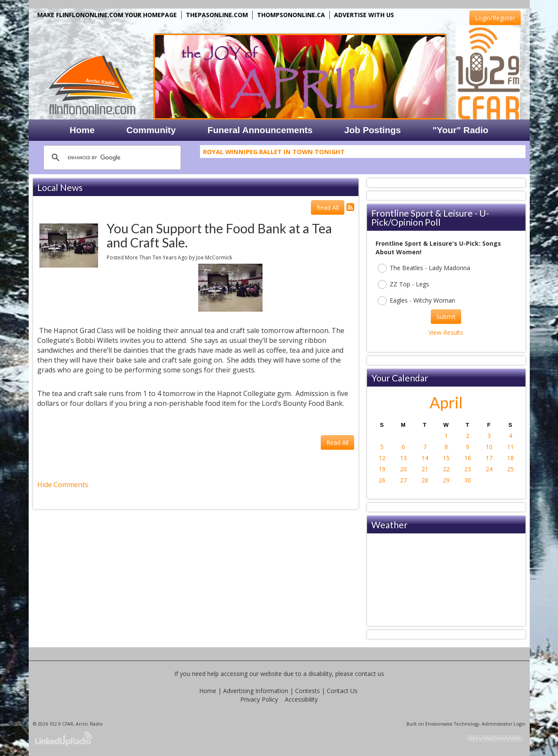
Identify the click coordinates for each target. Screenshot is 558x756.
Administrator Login (504, 724)
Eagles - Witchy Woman (416, 301)
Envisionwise (439, 724)
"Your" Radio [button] (460, 130)
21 (425, 469)
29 (446, 480)
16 (468, 458)
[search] (111, 158)
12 (382, 458)
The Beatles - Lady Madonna (424, 268)
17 (489, 458)
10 (489, 447)
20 (403, 469)
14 (425, 458)
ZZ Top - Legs (403, 284)
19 (382, 469)
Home (208, 691)
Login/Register (495, 18)
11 (510, 447)
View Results (446, 332)
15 (446, 458)
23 (468, 469)
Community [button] (151, 130)
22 (446, 469)
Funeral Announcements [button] (260, 130)
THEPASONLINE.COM (217, 15)
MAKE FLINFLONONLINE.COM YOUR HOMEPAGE (107, 15)
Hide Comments (63, 485)
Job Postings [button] (373, 130)
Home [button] (82, 130)
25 (510, 469)
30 (468, 480)
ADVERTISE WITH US (364, 15)
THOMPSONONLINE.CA (291, 15)
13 (403, 458)
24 (489, 469)
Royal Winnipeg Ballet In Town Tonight (274, 154)
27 (403, 480)
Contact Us (342, 691)
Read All (328, 207)
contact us (370, 674)
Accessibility (301, 699)
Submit (446, 317)
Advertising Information (256, 691)
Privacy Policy (259, 699)
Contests (307, 691)
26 (382, 480)
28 (425, 480)
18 (510, 458)
